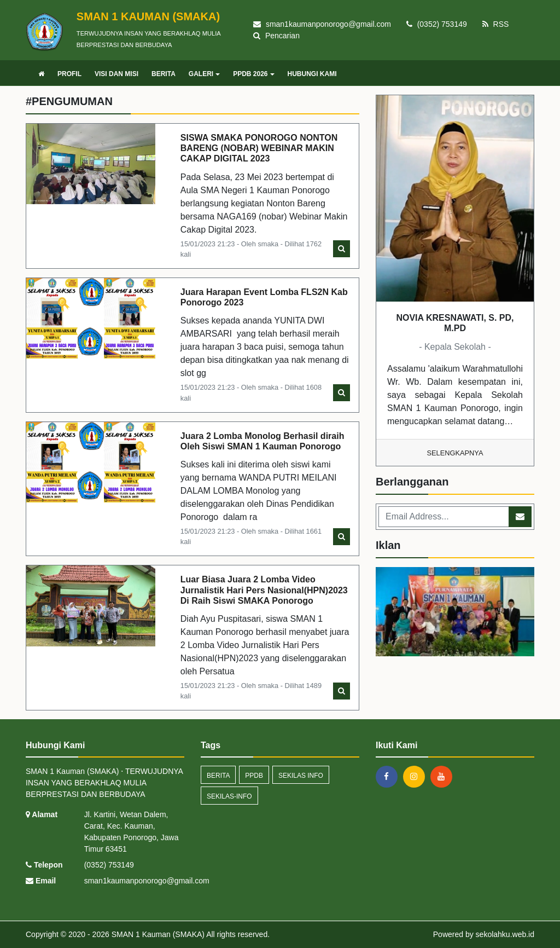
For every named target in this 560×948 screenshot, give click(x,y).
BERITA (164, 74)
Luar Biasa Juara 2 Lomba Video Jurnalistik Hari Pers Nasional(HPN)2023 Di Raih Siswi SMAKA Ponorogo (264, 590)
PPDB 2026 (253, 74)
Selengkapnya (455, 453)
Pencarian (276, 36)
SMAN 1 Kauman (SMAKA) (157, 934)
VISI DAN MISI (116, 74)
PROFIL (69, 74)
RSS (496, 24)
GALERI (204, 74)
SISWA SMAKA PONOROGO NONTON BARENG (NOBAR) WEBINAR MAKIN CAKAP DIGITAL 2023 (259, 148)
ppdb (254, 776)
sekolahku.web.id (505, 934)
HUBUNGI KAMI (312, 74)
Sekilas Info (301, 776)
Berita (218, 776)
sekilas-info (229, 796)
